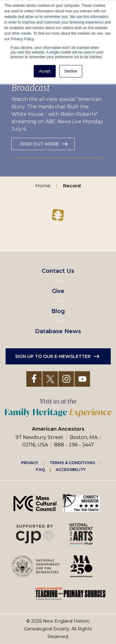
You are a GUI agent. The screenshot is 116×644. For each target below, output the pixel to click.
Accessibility (71, 469)
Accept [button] (45, 71)
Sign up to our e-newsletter (53, 356)
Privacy (30, 463)
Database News (58, 331)
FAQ (40, 469)
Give (58, 291)
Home (43, 186)
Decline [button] (71, 71)
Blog (58, 311)
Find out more (40, 144)
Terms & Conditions (72, 463)
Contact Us (58, 271)
